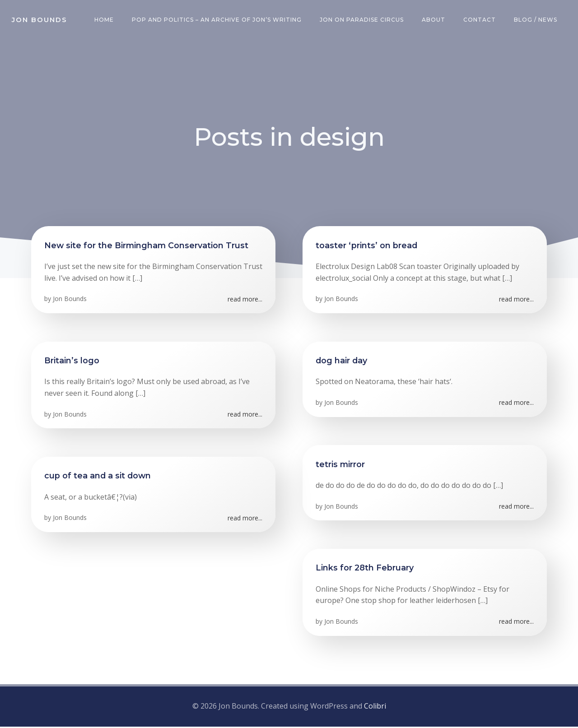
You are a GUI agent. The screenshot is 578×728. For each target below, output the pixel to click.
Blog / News (536, 20)
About (434, 20)
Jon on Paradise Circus (363, 20)
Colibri (375, 708)
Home (105, 20)
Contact (480, 20)
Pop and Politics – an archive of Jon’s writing (218, 20)
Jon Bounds (70, 301)
